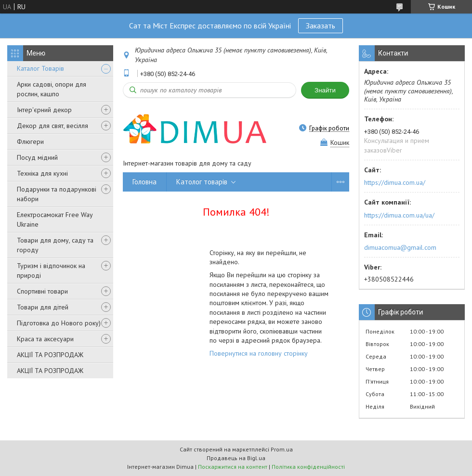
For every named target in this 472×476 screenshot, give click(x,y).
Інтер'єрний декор (44, 110)
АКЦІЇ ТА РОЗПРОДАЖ (50, 355)
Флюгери (30, 142)
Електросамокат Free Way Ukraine (55, 219)
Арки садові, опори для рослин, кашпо (52, 89)
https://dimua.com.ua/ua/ (399, 215)
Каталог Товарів (40, 68)
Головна (144, 182)
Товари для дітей (43, 307)
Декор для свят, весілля (52, 126)
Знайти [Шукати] (325, 90)
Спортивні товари (42, 291)
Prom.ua (282, 449)
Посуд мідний (37, 157)
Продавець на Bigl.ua (236, 458)
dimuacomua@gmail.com (400, 247)
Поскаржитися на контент (233, 467)
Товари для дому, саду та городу (55, 245)
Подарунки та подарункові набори (57, 194)
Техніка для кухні (42, 173)
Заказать (321, 26)
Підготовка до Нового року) (59, 323)
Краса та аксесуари (45, 339)
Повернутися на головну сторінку (259, 353)
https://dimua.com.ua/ (395, 182)
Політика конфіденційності (308, 467)
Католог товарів (202, 182)
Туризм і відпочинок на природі (51, 270)
